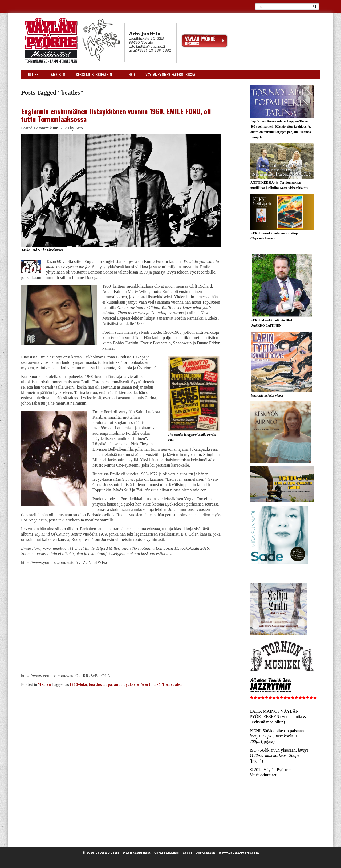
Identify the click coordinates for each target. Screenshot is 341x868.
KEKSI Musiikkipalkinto (96, 75)
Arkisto (58, 75)
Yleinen (44, 685)
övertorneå (151, 685)
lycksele (132, 685)
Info (131, 75)
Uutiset (33, 75)
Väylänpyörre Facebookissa (170, 75)
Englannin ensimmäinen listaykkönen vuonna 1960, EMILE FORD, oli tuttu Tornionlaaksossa (116, 115)
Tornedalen (172, 685)
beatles (95, 685)
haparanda (113, 685)
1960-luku (78, 685)
